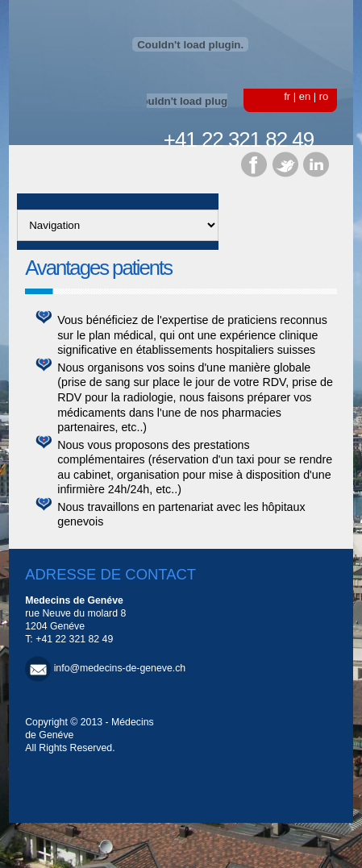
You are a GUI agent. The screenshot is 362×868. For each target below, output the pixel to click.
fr (287, 96)
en (305, 96)
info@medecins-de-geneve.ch (120, 668)
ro (324, 96)
